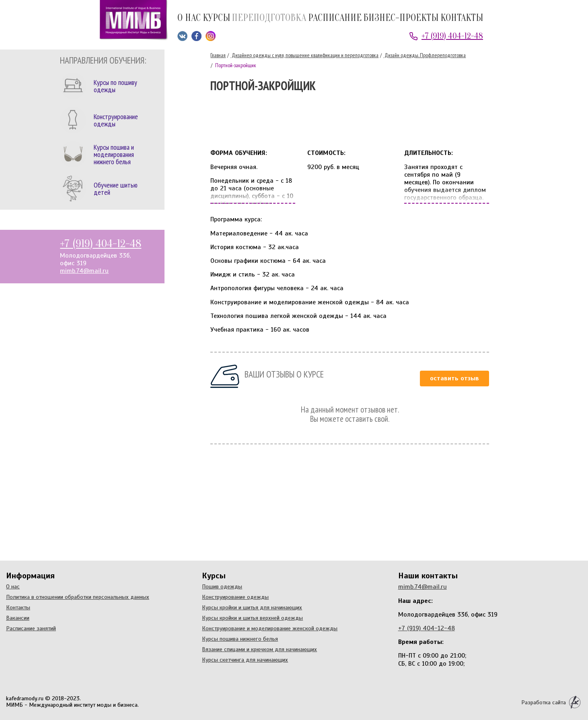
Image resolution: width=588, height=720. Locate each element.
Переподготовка (269, 18)
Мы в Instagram (211, 36)
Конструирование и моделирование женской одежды (270, 628)
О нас (189, 18)
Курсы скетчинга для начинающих (245, 660)
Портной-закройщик (235, 65)
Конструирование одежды (235, 597)
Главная (218, 55)
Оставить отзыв (454, 378)
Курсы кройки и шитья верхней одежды (252, 618)
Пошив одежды (222, 586)
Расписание (335, 18)
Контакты (462, 18)
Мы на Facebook (196, 36)
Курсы (216, 18)
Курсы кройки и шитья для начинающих (252, 607)
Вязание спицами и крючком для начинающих (259, 649)
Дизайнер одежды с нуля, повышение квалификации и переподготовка (304, 55)
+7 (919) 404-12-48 (452, 36)
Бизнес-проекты (401, 18)
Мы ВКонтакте (182, 36)
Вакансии (18, 618)
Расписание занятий (31, 628)
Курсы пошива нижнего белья (240, 639)
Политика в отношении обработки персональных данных (78, 597)
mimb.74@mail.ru (84, 271)
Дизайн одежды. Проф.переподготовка (425, 55)
